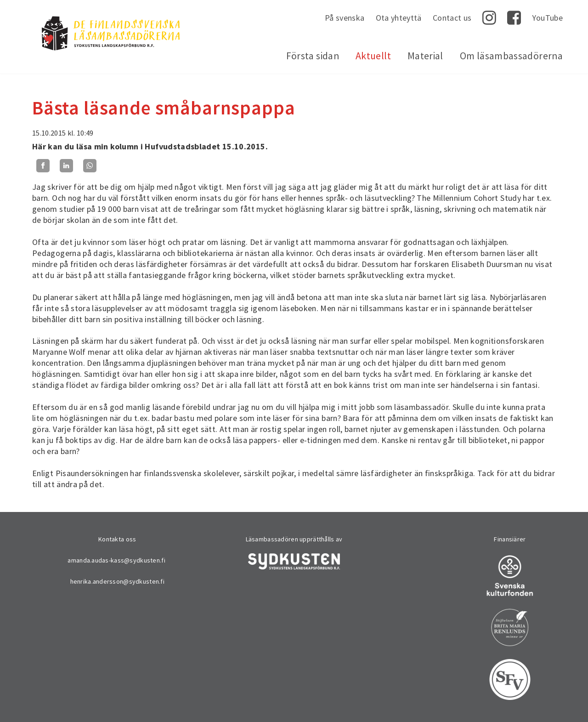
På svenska (345, 18)
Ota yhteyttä (399, 18)
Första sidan (313, 56)
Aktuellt (373, 56)
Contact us (452, 18)
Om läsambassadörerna (511, 56)
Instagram (489, 18)
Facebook (514, 18)
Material (425, 56)
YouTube (547, 18)
